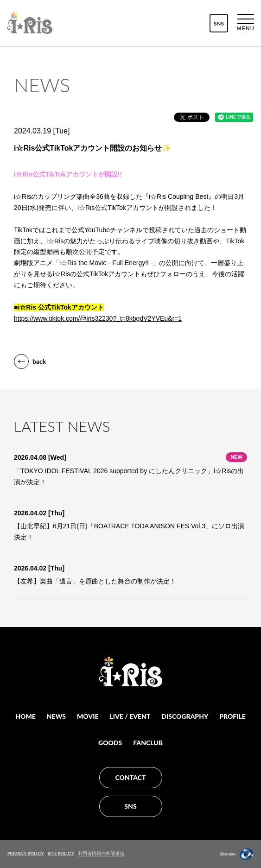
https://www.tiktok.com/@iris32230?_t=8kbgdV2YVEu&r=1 (98, 318)
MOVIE (88, 716)
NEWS (56, 716)
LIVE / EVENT (130, 716)
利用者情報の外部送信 (101, 853)
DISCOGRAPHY (185, 716)
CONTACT (131, 777)
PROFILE (232, 716)
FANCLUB (148, 743)
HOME (25, 716)
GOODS (110, 743)
